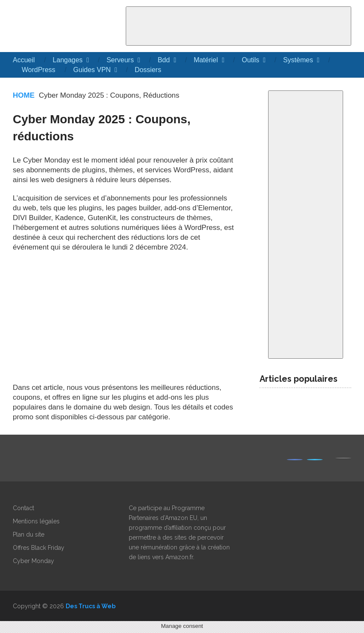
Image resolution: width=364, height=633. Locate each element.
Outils (250, 60)
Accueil (24, 60)
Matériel (206, 60)
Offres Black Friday (39, 548)
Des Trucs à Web (91, 606)
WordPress (39, 70)
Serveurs (120, 60)
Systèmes (298, 60)
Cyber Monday (33, 561)
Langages (68, 60)
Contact (23, 508)
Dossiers (148, 70)
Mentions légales (36, 521)
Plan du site (29, 534)
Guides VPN (92, 70)
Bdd (164, 60)
